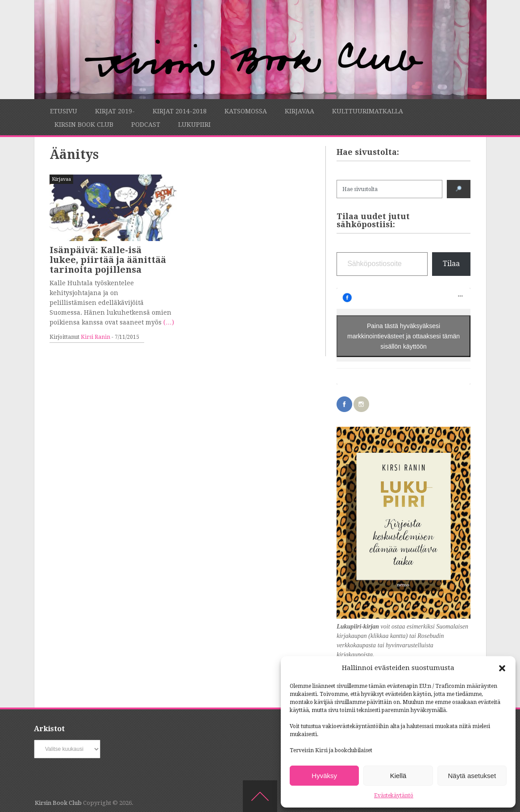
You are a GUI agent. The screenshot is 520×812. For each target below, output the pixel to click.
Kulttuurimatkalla (368, 111)
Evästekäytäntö (394, 795)
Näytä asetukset (472, 776)
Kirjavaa (300, 111)
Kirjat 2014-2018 (180, 111)
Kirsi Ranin (96, 337)
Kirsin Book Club (84, 125)
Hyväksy (324, 776)
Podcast (146, 125)
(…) (169, 322)
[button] (502, 668)
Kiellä (398, 776)
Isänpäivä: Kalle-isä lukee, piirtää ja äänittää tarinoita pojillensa (108, 260)
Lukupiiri (194, 125)
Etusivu (64, 111)
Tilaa (451, 264)
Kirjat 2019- (115, 111)
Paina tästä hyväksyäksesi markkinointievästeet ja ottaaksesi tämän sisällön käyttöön (404, 336)
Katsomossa (246, 111)
